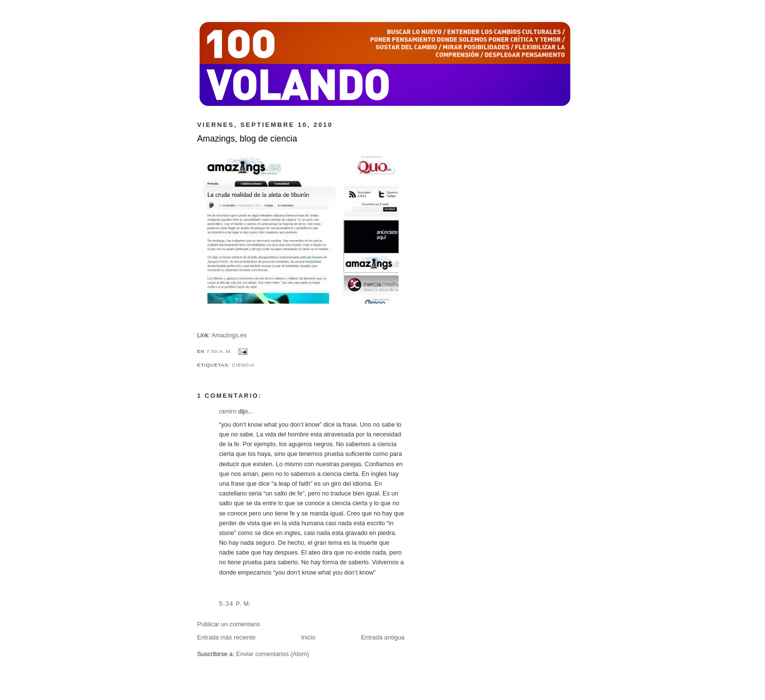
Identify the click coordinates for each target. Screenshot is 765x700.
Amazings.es (229, 335)
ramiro (228, 412)
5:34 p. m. (235, 604)
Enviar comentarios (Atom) (272, 654)
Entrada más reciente (226, 638)
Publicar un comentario (229, 624)
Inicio (308, 638)
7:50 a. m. (219, 351)
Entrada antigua (383, 638)
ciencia (243, 365)
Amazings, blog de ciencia (247, 139)
